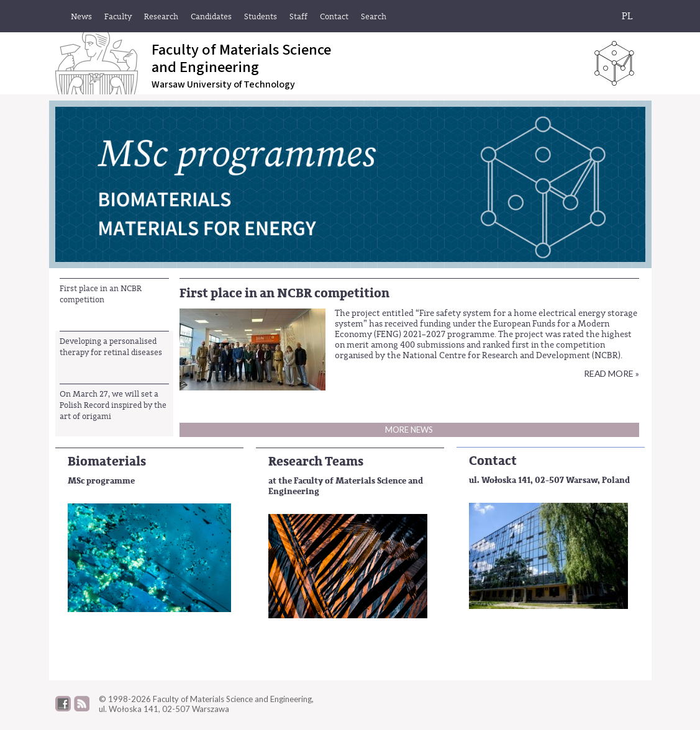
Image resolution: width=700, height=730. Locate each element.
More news (409, 430)
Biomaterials (107, 462)
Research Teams (316, 462)
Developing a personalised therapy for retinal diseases (111, 347)
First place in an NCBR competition (101, 294)
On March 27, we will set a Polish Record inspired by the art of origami (113, 405)
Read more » (611, 373)
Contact (493, 461)
